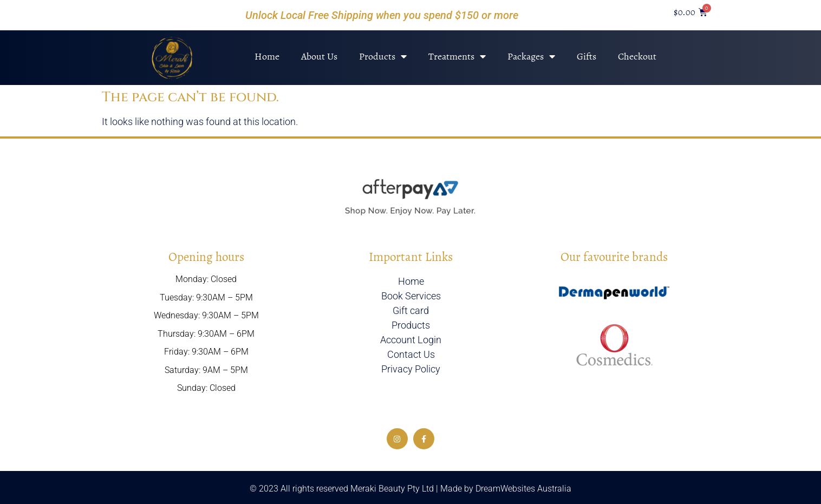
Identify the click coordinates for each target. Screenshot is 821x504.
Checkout (637, 56)
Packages (531, 56)
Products (383, 56)
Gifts (587, 56)
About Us (319, 56)
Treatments (457, 56)
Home (267, 56)
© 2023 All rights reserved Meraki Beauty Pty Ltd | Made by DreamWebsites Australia (410, 489)
